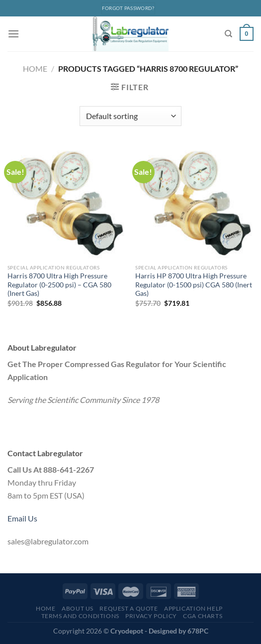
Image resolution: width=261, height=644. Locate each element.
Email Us (22, 518)
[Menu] (13, 34)
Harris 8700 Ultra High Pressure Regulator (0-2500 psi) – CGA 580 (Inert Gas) (59, 285)
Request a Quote (129, 608)
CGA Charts (203, 616)
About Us (78, 608)
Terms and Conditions (80, 616)
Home (35, 68)
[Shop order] (130, 116)
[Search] (228, 34)
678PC (198, 631)
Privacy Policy (151, 616)
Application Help (193, 608)
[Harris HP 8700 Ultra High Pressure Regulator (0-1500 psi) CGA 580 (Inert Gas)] (194, 203)
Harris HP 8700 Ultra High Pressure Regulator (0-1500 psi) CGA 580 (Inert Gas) (194, 285)
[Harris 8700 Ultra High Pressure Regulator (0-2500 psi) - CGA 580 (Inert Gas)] (67, 203)
